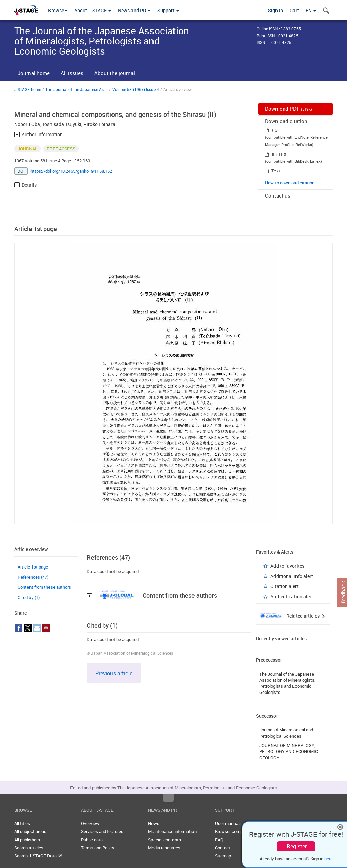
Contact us (278, 195)
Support (168, 10)
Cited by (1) (29, 597)
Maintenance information (172, 831)
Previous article (114, 673)
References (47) (33, 577)
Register (297, 846)
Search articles (29, 848)
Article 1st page (33, 567)
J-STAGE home (28, 89)
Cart (294, 10)
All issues (72, 73)
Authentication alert (292, 596)
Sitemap (223, 856)
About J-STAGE (93, 10)
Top (168, 798)
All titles (22, 823)
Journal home (34, 73)
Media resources (164, 848)
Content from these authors (44, 587)
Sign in (275, 10)
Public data (92, 840)
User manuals (228, 823)
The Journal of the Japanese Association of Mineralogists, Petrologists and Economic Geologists (287, 683)
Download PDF (289, 109)
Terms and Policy (98, 848)
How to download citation (290, 183)
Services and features (102, 831)
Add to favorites (287, 566)
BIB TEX (278, 154)
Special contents (165, 840)
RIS (274, 130)
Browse (58, 10)
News (154, 823)
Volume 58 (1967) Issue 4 (136, 89)
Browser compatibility (236, 831)
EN (311, 10)
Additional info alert (292, 576)
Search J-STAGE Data (38, 856)
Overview (90, 823)
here (329, 859)
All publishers (27, 840)
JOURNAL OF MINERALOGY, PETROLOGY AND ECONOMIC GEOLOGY (289, 751)
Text (276, 171)
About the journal (115, 73)
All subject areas (30, 831)
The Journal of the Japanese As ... (77, 89)
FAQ (219, 840)
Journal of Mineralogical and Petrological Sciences (286, 733)
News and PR (134, 10)
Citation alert (284, 586)
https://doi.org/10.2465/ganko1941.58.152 (71, 171)
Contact (223, 848)
